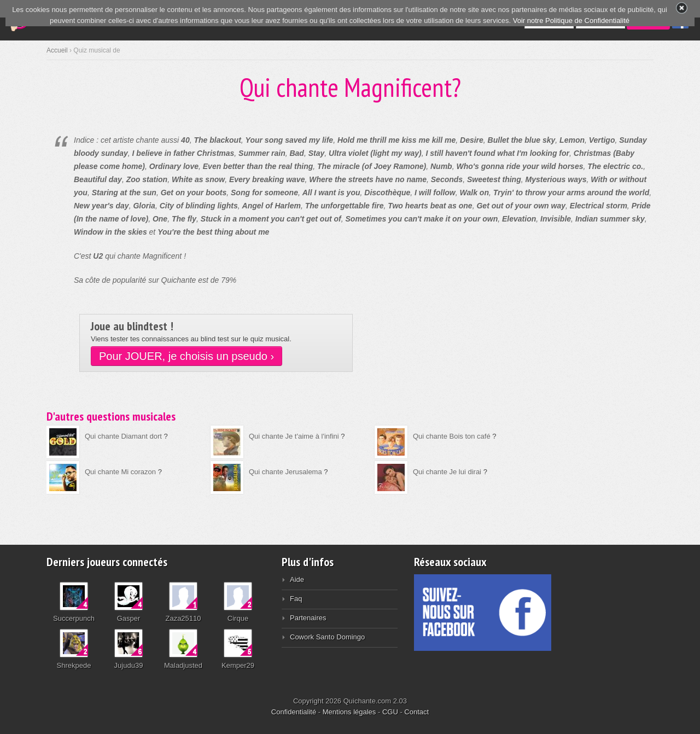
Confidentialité (294, 712)
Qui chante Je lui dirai (447, 472)
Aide (297, 579)
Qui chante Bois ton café (452, 436)
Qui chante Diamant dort (123, 436)
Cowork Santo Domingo (327, 637)
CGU (390, 712)
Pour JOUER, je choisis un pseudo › (186, 356)
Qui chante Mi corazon (120, 472)
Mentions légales (349, 712)
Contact (416, 712)
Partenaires (308, 618)
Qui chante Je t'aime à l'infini (294, 436)
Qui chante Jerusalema (285, 472)
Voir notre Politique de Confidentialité (571, 21)
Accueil (57, 50)
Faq (296, 599)
